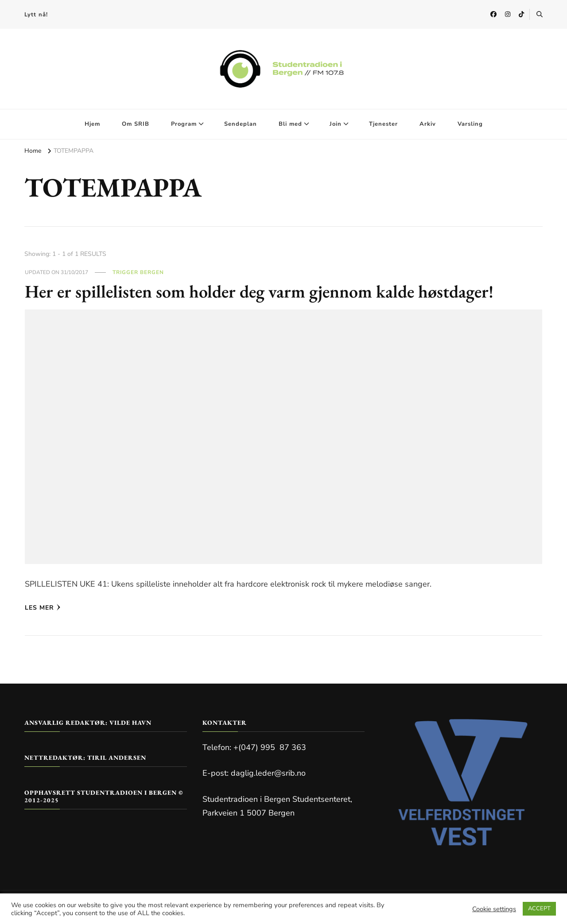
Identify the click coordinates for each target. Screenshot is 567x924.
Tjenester (383, 124)
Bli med (290, 124)
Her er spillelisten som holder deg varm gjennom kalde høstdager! (259, 291)
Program (184, 124)
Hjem (92, 124)
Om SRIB (136, 124)
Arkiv (428, 124)
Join (336, 124)
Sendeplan (241, 124)
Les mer (43, 608)
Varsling (470, 124)
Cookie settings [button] (494, 909)
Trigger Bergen (138, 272)
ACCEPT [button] (539, 909)
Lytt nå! (36, 15)
